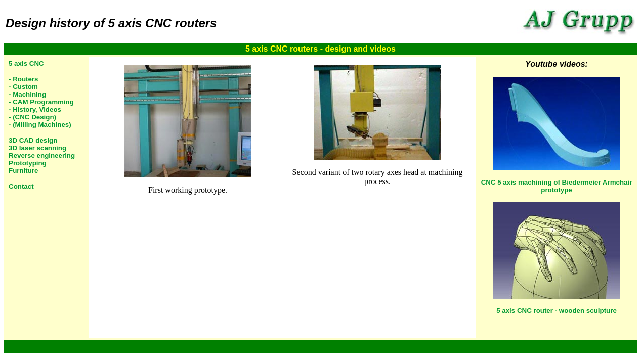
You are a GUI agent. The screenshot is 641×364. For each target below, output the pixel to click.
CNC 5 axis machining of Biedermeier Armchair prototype (557, 186)
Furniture (24, 171)
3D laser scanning (37, 148)
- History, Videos (35, 109)
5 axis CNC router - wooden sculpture (557, 311)
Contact (21, 186)
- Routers (24, 79)
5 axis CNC (26, 63)
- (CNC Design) (32, 117)
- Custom (23, 87)
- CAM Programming (41, 102)
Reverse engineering (42, 155)
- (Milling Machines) (40, 125)
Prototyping (28, 163)
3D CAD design (33, 140)
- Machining (27, 94)
